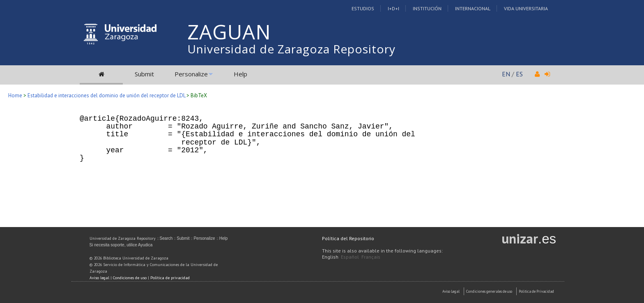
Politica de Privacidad (536, 291)
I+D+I (393, 8)
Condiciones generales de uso (489, 291)
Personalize (191, 74)
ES (519, 74)
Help (240, 74)
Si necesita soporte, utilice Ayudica (121, 245)
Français (371, 257)
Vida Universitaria (526, 8)
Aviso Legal (451, 291)
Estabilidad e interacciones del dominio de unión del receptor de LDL (106, 95)
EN (506, 74)
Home (15, 95)
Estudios (363, 8)
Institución (427, 8)
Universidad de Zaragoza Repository (291, 49)
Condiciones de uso (130, 278)
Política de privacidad (170, 278)
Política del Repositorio (348, 238)
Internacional (473, 8)
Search (166, 238)
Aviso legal (99, 278)
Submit (144, 74)
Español (350, 257)
